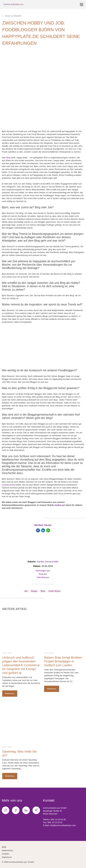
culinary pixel (8, 485)
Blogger (34, 591)
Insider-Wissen (54, 591)
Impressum (7, 857)
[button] (38, 530)
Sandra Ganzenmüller (48, 562)
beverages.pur (43, 571)
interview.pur (43, 577)
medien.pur (60, 505)
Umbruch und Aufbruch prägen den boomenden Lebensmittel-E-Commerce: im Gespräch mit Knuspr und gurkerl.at (21, 665)
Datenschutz (7, 850)
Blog (8, 158)
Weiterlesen (10, 693)
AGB (4, 847)
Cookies (5, 854)
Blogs (43, 591)
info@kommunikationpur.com (63, 825)
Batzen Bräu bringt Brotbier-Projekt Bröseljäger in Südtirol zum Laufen (64, 661)
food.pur (43, 574)
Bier (26, 591)
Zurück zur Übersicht (12, 16)
